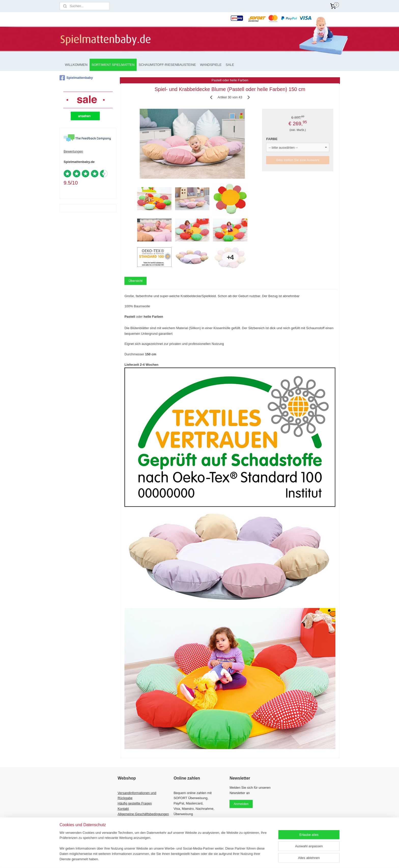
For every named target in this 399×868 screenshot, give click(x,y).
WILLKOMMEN (76, 65)
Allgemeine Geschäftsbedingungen (143, 814)
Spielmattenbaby (76, 78)
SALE (230, 65)
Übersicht (136, 281)
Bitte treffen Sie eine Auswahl (298, 160)
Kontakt (123, 809)
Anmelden (241, 804)
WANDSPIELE (211, 65)
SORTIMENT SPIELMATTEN (113, 65)
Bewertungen (73, 151)
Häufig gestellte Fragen (135, 803)
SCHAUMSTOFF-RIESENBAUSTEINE (167, 65)
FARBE (272, 139)
